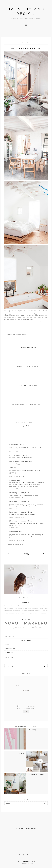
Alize (12, 468)
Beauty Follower (16, 455)
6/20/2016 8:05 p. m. (17, 476)
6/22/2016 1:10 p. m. (17, 498)
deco (8, 644)
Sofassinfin (14, 532)
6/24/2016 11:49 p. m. (17, 540)
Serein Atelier (30, 864)
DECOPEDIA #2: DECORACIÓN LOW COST (36, 730)
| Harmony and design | (19, 493)
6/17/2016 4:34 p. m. (16, 451)
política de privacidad (26, 708)
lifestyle (9, 657)
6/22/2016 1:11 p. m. (16, 528)
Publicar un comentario (15, 544)
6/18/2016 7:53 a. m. (16, 464)
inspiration (10, 649)
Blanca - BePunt (16, 445)
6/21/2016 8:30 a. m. (17, 489)
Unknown (13, 480)
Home (26, 554)
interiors (32, 423)
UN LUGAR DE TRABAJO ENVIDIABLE (36, 775)
